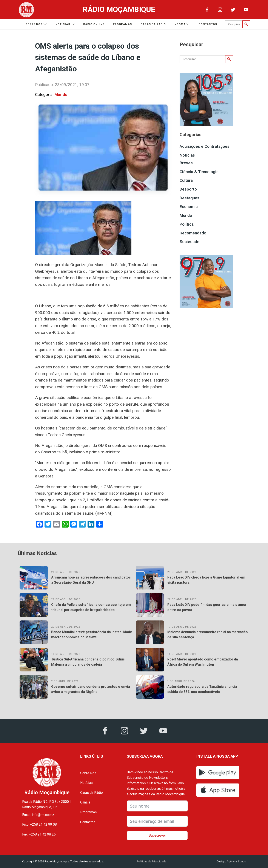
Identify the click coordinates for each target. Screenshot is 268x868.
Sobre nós (36, 24)
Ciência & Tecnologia (199, 172)
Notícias (65, 24)
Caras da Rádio (153, 24)
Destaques (189, 198)
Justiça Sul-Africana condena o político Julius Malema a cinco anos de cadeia (88, 662)
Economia (189, 207)
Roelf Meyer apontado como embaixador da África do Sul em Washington (203, 662)
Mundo (61, 95)
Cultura (186, 180)
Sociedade (189, 242)
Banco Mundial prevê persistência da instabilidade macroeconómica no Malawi (92, 635)
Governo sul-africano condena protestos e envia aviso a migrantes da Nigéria (91, 689)
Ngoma (182, 24)
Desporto (188, 189)
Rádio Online (94, 24)
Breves (186, 163)
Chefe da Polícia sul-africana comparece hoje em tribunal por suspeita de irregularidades (91, 607)
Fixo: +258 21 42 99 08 (39, 824)
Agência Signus (236, 861)
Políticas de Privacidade (152, 861)
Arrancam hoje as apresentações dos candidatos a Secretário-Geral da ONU (91, 580)
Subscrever (157, 835)
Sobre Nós (88, 773)
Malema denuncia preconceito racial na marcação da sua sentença (208, 635)
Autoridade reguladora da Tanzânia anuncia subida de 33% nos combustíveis (202, 689)
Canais (85, 802)
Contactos (208, 24)
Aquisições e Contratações (205, 146)
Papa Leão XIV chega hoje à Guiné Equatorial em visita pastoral (206, 580)
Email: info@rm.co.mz (38, 815)
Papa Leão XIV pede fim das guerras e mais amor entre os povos (207, 607)
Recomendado (193, 233)
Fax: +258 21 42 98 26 (39, 834)
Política (187, 224)
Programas (122, 24)
